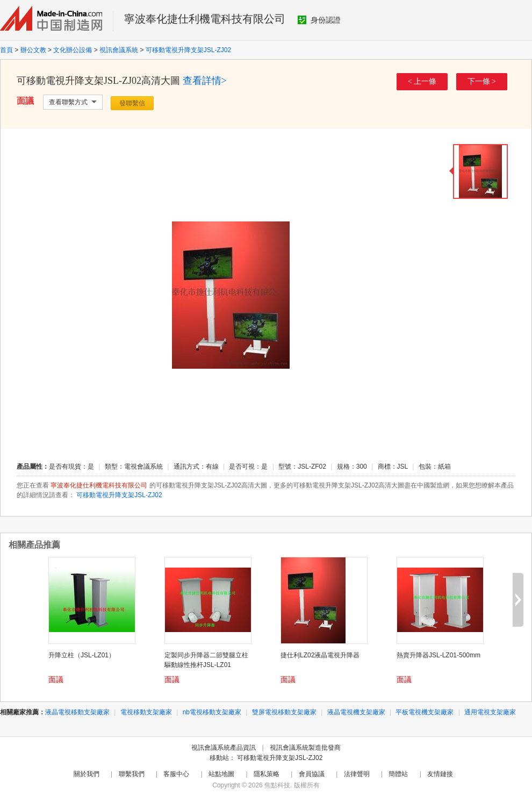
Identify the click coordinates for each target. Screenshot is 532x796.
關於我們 (87, 774)
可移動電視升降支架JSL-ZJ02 (188, 50)
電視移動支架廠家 (146, 712)
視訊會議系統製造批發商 (305, 748)
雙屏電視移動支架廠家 (284, 712)
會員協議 (312, 774)
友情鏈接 (440, 774)
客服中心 (176, 774)
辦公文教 (33, 50)
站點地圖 (221, 774)
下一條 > (482, 81)
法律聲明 (357, 774)
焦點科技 (277, 785)
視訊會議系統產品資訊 (224, 748)
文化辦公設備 (73, 50)
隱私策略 (267, 774)
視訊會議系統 (119, 50)
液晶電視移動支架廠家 (77, 712)
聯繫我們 (132, 774)
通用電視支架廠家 (490, 712)
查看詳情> (205, 81)
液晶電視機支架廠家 (356, 712)
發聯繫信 (132, 103)
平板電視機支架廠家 (425, 712)
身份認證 (319, 20)
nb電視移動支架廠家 (212, 712)
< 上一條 (422, 81)
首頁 (6, 50)
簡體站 (398, 774)
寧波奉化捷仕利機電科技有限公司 (205, 19)
